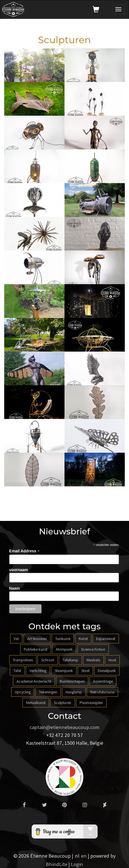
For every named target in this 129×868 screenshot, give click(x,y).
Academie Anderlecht (34, 681)
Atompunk (64, 649)
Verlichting (38, 671)
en (84, 856)
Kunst (83, 639)
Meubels (93, 660)
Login (77, 864)
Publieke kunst (36, 649)
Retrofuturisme (102, 692)
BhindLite (57, 864)
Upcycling (23, 692)
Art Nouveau (37, 639)
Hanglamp (74, 692)
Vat (16, 639)
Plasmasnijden (91, 703)
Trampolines (23, 660)
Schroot (48, 660)
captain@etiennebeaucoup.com (65, 727)
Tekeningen (48, 692)
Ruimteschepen (72, 681)
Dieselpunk (107, 671)
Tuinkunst (63, 639)
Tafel (17, 671)
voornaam (19, 570)
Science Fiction (93, 649)
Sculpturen (63, 703)
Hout (112, 660)
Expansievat (106, 639)
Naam (15, 588)
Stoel (85, 671)
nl (77, 856)
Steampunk (64, 671)
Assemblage (103, 681)
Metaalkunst (36, 703)
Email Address (25, 551)
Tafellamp (70, 660)
